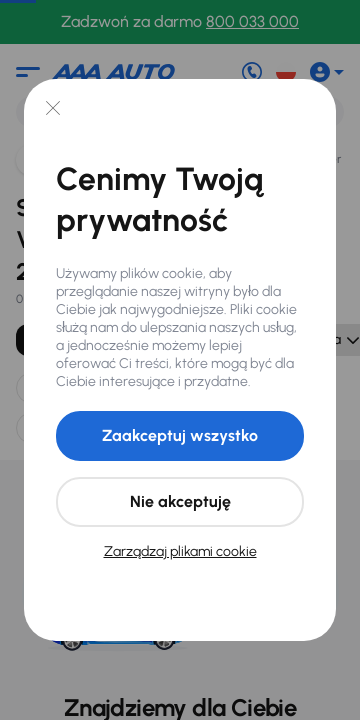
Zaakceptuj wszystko (180, 435)
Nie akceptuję (180, 501)
